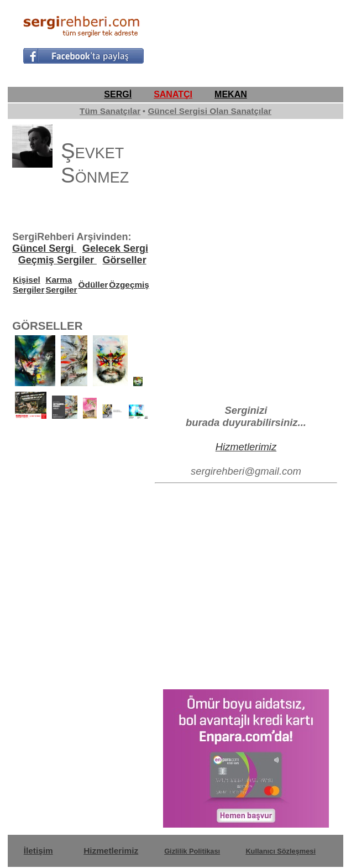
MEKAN (231, 94)
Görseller (125, 260)
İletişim (38, 851)
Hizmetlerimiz (246, 447)
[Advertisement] (240, 38)
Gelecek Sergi (115, 248)
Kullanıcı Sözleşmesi (281, 851)
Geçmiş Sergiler (57, 260)
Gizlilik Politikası (192, 851)
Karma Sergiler (61, 285)
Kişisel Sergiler (28, 285)
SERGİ (118, 94)
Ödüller (93, 285)
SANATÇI (173, 94)
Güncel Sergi (44, 248)
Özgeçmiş (129, 285)
